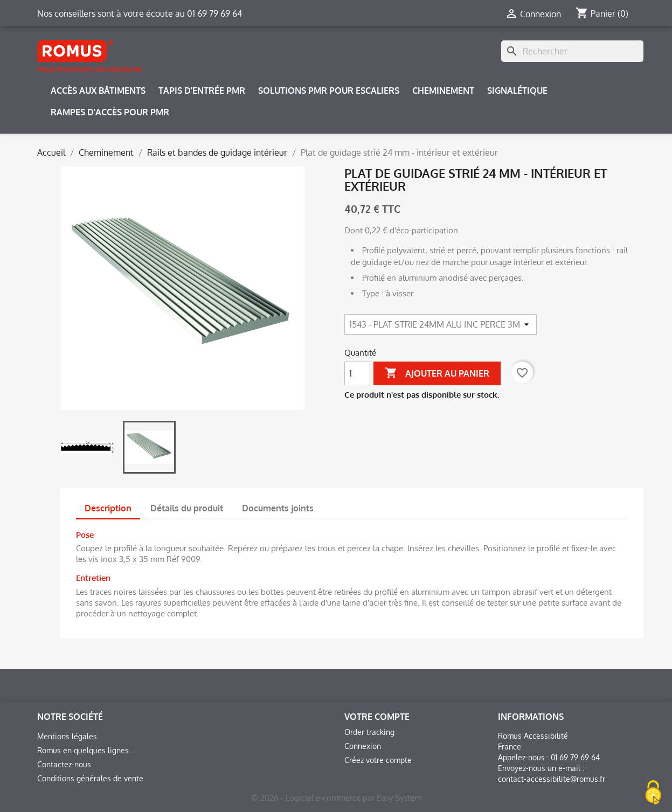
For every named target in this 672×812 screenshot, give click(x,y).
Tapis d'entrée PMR (202, 91)
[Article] (441, 324)
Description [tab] (108, 508)
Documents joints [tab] (278, 508)
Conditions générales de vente (90, 778)
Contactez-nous (64, 764)
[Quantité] (357, 373)
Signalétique (517, 91)
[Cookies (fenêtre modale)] (653, 793)
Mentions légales (67, 736)
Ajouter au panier (437, 373)
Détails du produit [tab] (187, 508)
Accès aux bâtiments (98, 91)
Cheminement (443, 91)
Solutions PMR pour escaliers (329, 91)
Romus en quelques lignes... (85, 750)
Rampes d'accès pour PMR (110, 112)
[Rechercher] (572, 51)
